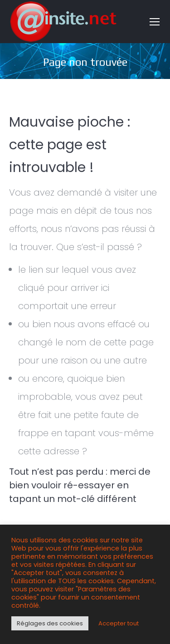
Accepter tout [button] (119, 623)
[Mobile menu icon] (155, 22)
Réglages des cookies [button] (50, 623)
